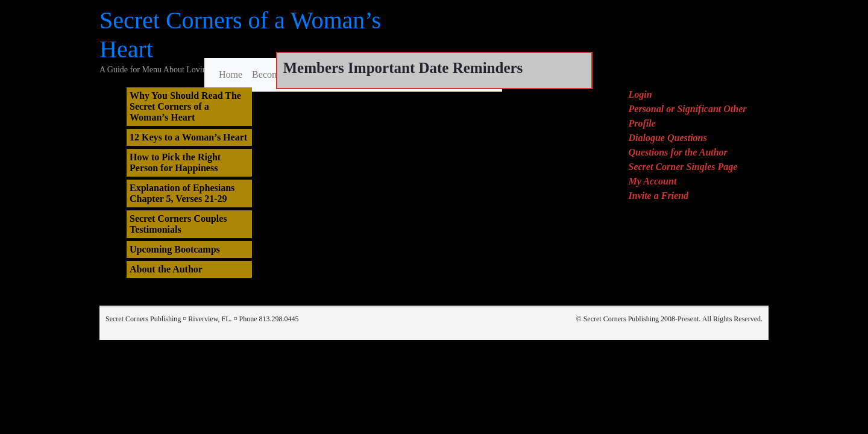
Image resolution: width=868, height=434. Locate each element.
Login (640, 94)
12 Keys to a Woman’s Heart (188, 137)
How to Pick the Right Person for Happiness (175, 162)
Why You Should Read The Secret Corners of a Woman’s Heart (185, 106)
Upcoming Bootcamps (175, 249)
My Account (653, 181)
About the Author (166, 269)
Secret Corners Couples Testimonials (178, 224)
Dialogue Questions (668, 138)
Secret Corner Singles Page (683, 167)
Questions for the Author (678, 152)
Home (231, 74)
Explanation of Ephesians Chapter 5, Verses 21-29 (182, 193)
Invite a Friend (659, 196)
